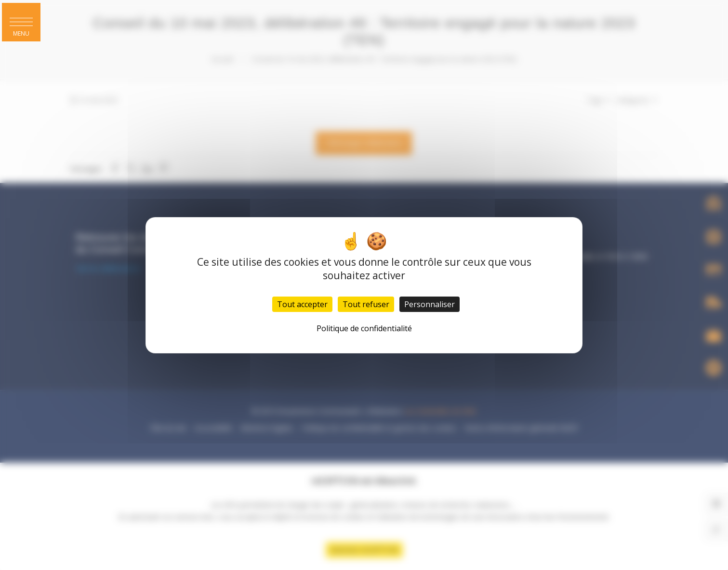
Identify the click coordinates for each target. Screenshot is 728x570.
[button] (21, 22)
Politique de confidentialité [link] (364, 328)
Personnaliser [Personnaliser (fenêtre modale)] (430, 304)
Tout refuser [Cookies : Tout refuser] (366, 304)
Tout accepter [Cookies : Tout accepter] (302, 304)
